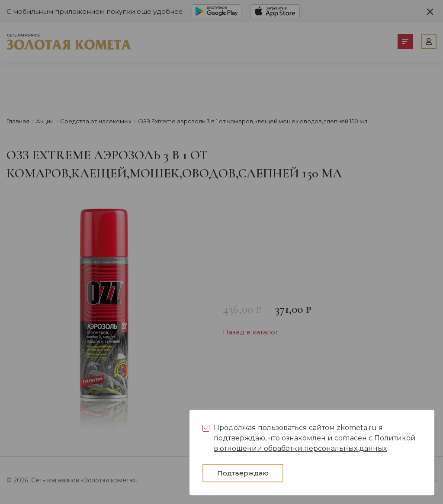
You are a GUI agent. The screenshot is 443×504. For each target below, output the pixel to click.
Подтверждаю (243, 473)
